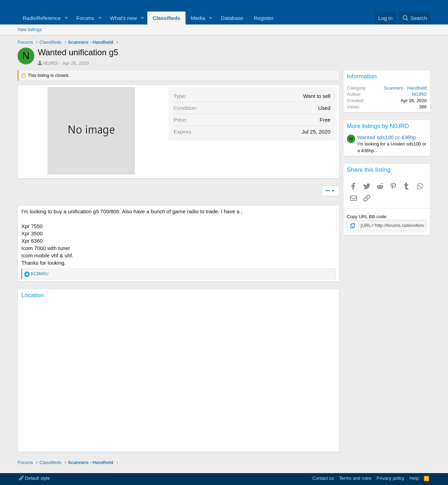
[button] (66, 18)
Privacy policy (390, 478)
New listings (30, 30)
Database (232, 18)
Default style (34, 478)
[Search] (415, 18)
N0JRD (50, 63)
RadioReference (42, 18)
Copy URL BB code (366, 217)
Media (198, 18)
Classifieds (166, 18)
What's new (123, 18)
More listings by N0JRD (378, 126)
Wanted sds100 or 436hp (387, 137)
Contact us (323, 478)
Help (414, 478)
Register (264, 18)
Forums (85, 18)
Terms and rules (355, 478)
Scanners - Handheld (405, 88)
